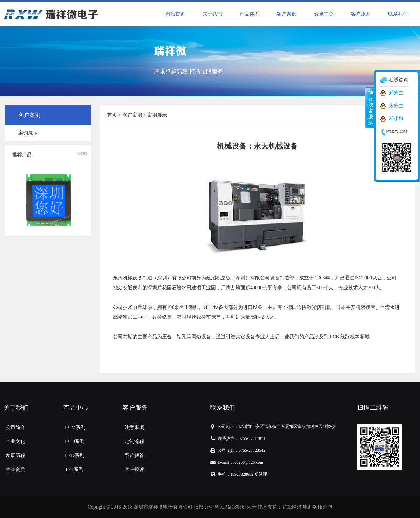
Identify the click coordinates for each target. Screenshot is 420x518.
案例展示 (28, 133)
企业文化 (15, 441)
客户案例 (287, 14)
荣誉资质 (15, 469)
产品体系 (250, 14)
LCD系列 (75, 441)
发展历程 (15, 455)
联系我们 (398, 14)
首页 (112, 115)
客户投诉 (134, 469)
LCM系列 (75, 427)
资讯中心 (324, 14)
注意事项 (134, 427)
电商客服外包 (318, 507)
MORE (82, 154)
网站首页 (175, 14)
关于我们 (212, 14)
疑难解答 (134, 455)
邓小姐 (396, 119)
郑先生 (396, 93)
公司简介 (15, 427)
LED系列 (75, 455)
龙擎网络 (292, 507)
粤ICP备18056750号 (236, 507)
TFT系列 (74, 469)
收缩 (370, 108)
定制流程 (134, 441)
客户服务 (361, 14)
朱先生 (396, 106)
